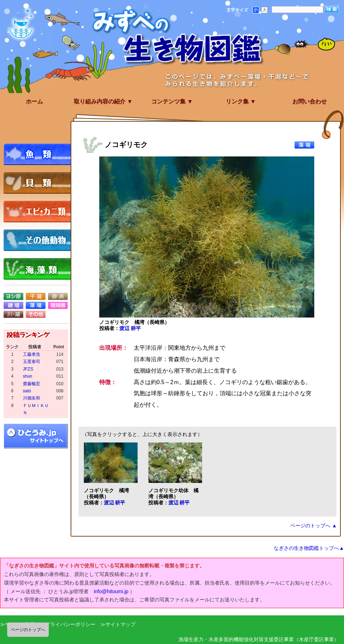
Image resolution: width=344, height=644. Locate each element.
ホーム (34, 101)
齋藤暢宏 (32, 384)
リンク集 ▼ (241, 101)
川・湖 (13, 314)
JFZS (28, 369)
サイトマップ (120, 624)
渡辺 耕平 (130, 328)
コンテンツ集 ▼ (172, 101)
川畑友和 (32, 398)
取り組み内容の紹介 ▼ (103, 101)
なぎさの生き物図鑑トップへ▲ (309, 548)
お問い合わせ (310, 101)
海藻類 (39, 269)
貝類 (39, 183)
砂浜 (58, 296)
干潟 (36, 296)
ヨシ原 (13, 296)
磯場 (13, 305)
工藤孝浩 (32, 354)
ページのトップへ (28, 630)
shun (28, 376)
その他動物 (39, 240)
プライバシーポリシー (70, 624)
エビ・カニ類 (39, 212)
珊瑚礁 (58, 305)
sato (27, 391)
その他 (36, 314)
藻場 (36, 305)
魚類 (39, 154)
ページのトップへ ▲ (314, 526)
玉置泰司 (32, 362)
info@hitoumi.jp (111, 591)
